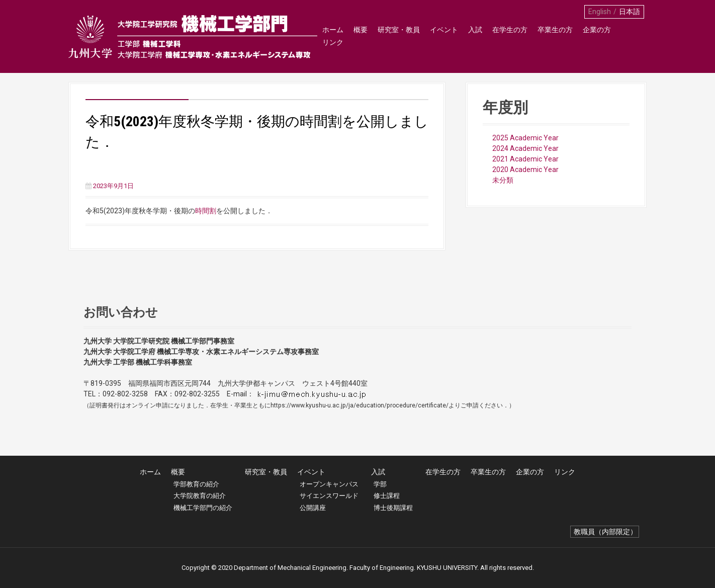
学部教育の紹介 (196, 484)
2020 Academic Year (525, 170)
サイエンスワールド (329, 496)
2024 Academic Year (525, 148)
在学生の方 (509, 36)
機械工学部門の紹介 (203, 508)
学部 (380, 484)
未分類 (503, 180)
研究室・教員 (398, 36)
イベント (443, 36)
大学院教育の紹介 (200, 496)
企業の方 (596, 36)
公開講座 (313, 508)
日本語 (630, 12)
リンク (631, 36)
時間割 (206, 211)
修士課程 (387, 496)
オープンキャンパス (329, 484)
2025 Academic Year (525, 138)
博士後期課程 (393, 508)
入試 (475, 36)
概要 (360, 36)
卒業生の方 (555, 36)
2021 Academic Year (525, 159)
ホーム (332, 36)
